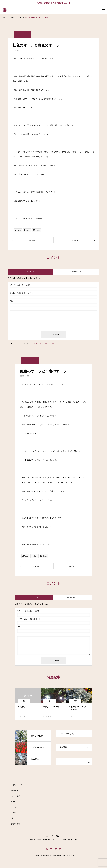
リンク (14, 818)
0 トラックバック (76, 272)
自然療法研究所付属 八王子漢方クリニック (53, 3)
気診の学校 (16, 824)
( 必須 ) (20, 285)
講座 (75, 701)
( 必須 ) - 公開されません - (22, 293)
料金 (13, 802)
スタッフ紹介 (17, 796)
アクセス (15, 807)
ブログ (14, 813)
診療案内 (15, 791)
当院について (17, 785)
